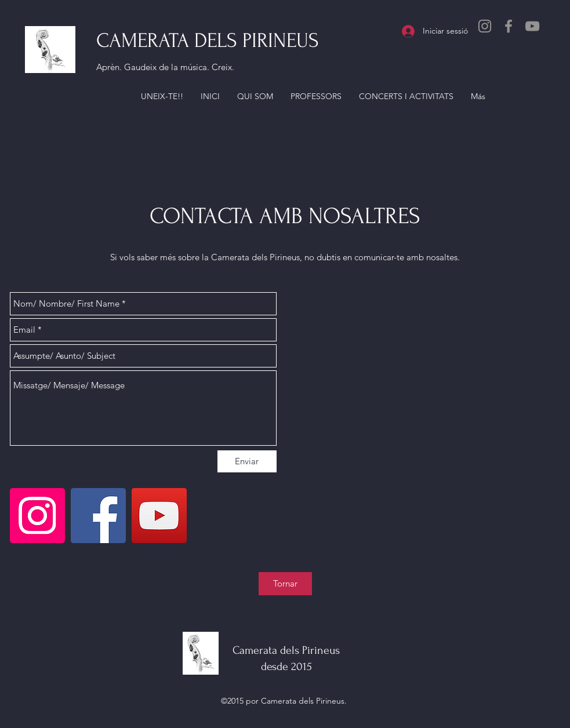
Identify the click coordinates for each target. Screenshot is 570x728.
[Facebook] (509, 26)
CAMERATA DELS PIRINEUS (208, 41)
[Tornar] (285, 584)
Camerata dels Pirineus (286, 650)
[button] (162, 96)
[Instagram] (485, 26)
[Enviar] (247, 461)
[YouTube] (532, 26)
